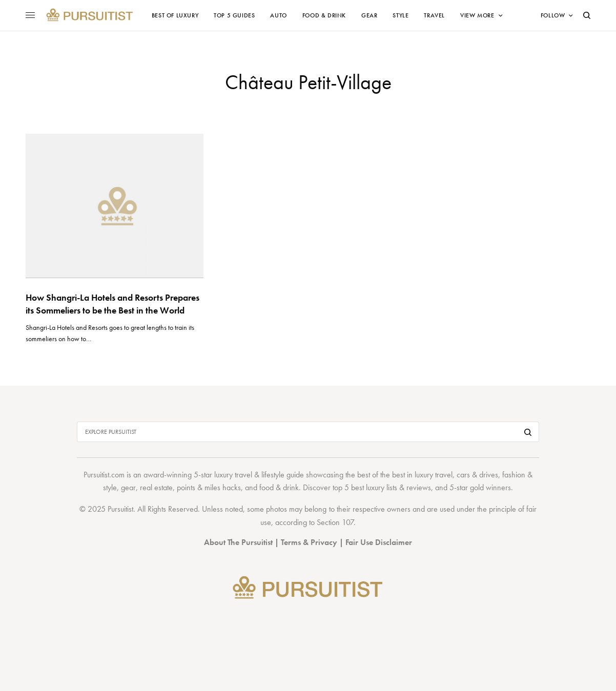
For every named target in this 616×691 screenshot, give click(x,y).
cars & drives (477, 475)
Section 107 (335, 522)
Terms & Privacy (309, 542)
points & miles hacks (209, 487)
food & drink (279, 487)
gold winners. (491, 487)
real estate (156, 487)
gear (128, 487)
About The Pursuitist (238, 542)
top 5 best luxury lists (365, 487)
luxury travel (434, 475)
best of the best (381, 475)
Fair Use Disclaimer (379, 542)
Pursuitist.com (104, 475)
